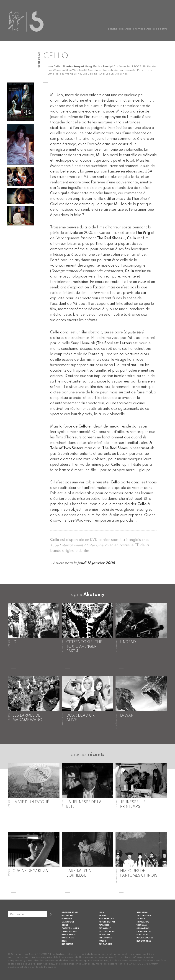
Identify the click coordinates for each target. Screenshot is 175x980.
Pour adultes (145, 938)
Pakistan (104, 935)
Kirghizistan (107, 922)
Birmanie (67, 919)
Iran (102, 912)
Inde (64, 941)
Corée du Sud (69, 931)
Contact (51, 967)
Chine (65, 925)
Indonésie (67, 944)
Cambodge (68, 922)
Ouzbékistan (107, 931)
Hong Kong (68, 935)
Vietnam (142, 925)
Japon (103, 916)
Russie (103, 941)
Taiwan (141, 919)
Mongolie (105, 928)
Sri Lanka (142, 912)
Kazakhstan (107, 919)
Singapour (106, 944)
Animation (143, 928)
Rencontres (144, 941)
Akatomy (94, 595)
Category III (144, 931)
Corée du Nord (70, 928)
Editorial (142, 935)
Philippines (105, 938)
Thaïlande (143, 922)
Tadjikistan (144, 916)
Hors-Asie (68, 938)
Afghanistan (70, 912)
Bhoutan (67, 916)
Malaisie (104, 925)
